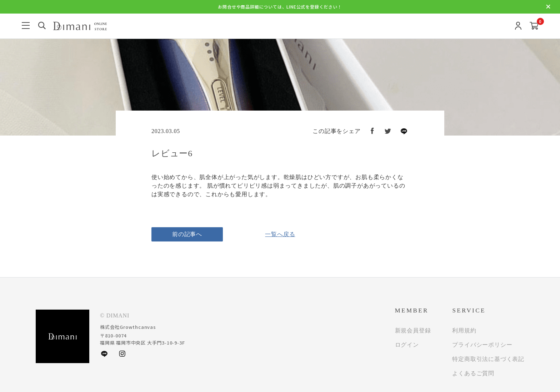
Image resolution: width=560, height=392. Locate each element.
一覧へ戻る (280, 234)
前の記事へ (187, 234)
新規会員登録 (413, 330)
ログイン (407, 345)
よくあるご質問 (473, 373)
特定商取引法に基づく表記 (488, 359)
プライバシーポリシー (482, 345)
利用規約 (464, 330)
